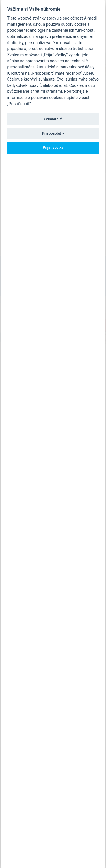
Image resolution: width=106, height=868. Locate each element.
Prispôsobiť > (53, 133)
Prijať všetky (53, 147)
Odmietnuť (53, 119)
